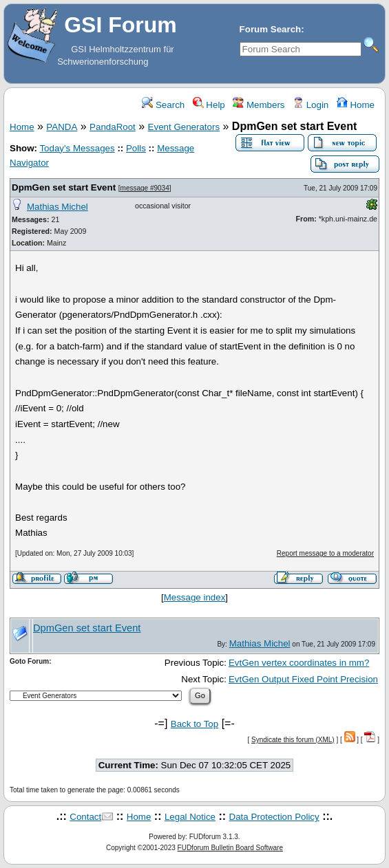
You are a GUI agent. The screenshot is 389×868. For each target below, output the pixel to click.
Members (259, 105)
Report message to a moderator (325, 553)
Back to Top (194, 724)
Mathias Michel (57, 207)
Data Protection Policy (274, 817)
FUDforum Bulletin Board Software (230, 848)
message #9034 (145, 188)
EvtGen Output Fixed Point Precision (303, 679)
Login (311, 105)
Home (356, 105)
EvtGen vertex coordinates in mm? (299, 663)
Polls (136, 148)
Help (209, 105)
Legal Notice (190, 817)
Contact (85, 817)
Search (163, 105)
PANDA (62, 127)
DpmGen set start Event (64, 187)
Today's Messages (77, 148)
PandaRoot (113, 127)
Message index (195, 597)
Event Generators (184, 127)
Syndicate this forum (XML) (293, 740)
